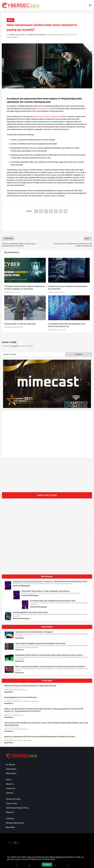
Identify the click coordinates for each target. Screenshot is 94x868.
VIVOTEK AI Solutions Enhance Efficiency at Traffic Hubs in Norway (30, 686)
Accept (47, 864)
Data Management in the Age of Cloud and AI (30, 612)
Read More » (9, 692)
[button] (6, 384)
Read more (20, 638)
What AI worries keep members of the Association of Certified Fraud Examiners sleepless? (50, 667)
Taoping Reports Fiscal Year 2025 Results (21, 697)
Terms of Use (12, 803)
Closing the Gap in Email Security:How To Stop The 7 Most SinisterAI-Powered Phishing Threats (50, 582)
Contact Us (11, 788)
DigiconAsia (11, 769)
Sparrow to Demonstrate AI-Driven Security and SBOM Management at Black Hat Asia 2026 (40, 737)
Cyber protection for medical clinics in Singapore (34, 632)
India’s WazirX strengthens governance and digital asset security (40, 643)
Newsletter (10, 827)
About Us (10, 784)
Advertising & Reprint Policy (17, 808)
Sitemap (9, 793)
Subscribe (10, 818)
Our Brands (10, 765)
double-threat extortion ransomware (46, 117)
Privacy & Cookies (13, 799)
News (11, 20)
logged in (15, 346)
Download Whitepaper (21, 586)
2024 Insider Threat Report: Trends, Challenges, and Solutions (46, 591)
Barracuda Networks (44, 109)
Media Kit (10, 812)
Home (9, 780)
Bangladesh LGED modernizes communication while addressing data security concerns (49, 655)
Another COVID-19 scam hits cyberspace (20, 324)
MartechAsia (11, 773)
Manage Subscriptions (15, 823)
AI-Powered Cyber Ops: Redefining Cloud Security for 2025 (53, 601)
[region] (47, 384)
